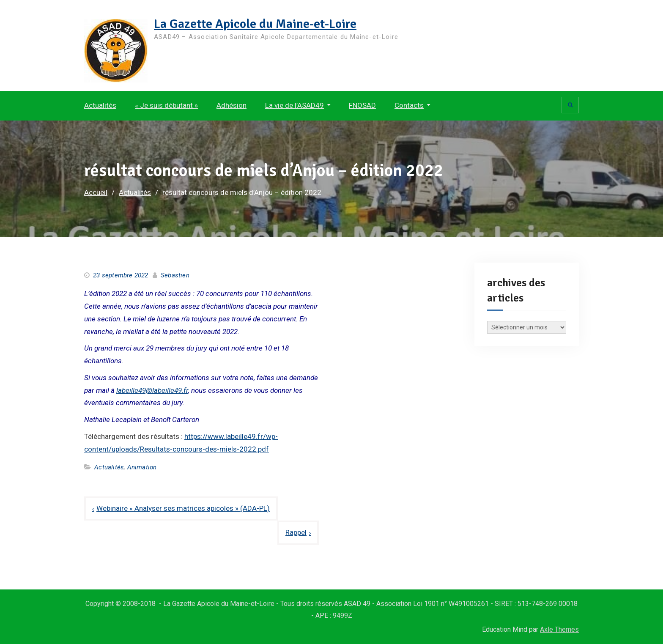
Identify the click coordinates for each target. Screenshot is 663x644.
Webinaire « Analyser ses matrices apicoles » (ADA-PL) (183, 508)
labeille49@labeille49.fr (152, 390)
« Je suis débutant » (166, 105)
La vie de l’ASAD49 (295, 105)
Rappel (296, 532)
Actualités (100, 105)
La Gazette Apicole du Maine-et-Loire (255, 24)
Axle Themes (559, 629)
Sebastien (175, 275)
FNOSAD (362, 105)
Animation (142, 467)
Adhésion (232, 105)
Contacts (409, 105)
